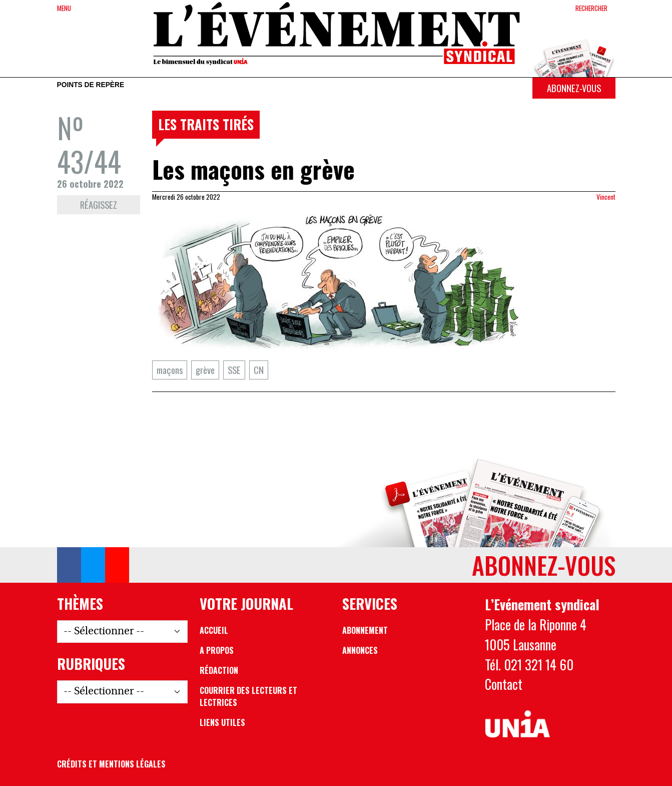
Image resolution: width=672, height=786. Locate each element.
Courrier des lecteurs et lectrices (248, 696)
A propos (217, 650)
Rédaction (219, 670)
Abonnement (365, 630)
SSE (234, 370)
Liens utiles (222, 722)
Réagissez (99, 205)
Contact (504, 684)
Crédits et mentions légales (111, 764)
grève (205, 370)
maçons (170, 370)
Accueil (214, 630)
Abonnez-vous (574, 88)
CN (259, 370)
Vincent (606, 197)
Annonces (360, 650)
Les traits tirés (206, 124)
